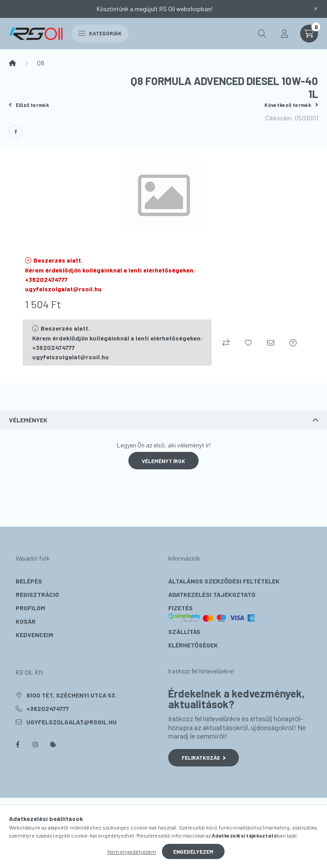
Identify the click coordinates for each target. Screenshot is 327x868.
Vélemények (28, 420)
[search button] (262, 34)
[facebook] (16, 132)
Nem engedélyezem (132, 851)
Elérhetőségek (193, 645)
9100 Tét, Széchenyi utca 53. (72, 695)
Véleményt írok (163, 461)
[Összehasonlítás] (226, 343)
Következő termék (291, 105)
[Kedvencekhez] (248, 343)
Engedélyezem (193, 851)
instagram (35, 745)
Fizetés (212, 613)
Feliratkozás (204, 757)
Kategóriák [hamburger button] (100, 33)
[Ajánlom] (271, 343)
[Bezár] (316, 9)
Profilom (30, 608)
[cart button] (309, 34)
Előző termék (29, 105)
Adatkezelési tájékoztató (212, 594)
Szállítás (184, 632)
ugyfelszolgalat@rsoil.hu (72, 722)
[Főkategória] (13, 63)
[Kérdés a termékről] (293, 343)
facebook (17, 745)
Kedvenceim (34, 635)
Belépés (29, 581)
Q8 (40, 63)
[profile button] (285, 34)
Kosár (26, 621)
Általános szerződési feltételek (224, 581)
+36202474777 (48, 708)
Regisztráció (37, 594)
